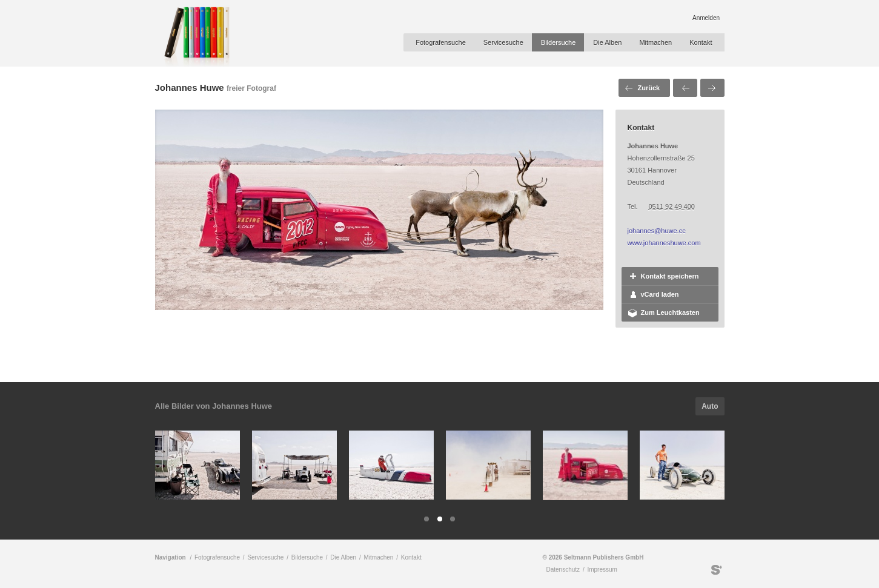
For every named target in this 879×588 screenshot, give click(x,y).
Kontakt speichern (670, 276)
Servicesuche (503, 42)
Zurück (649, 88)
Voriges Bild (685, 88)
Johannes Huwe (190, 88)
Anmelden (706, 18)
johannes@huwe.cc (657, 231)
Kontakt (701, 42)
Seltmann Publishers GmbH (717, 570)
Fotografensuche (441, 42)
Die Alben (607, 42)
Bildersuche (558, 42)
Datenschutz (563, 570)
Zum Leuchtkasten (670, 312)
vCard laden (660, 294)
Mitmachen (655, 42)
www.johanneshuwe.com (664, 243)
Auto (710, 406)
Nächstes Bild (712, 88)
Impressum (602, 570)
